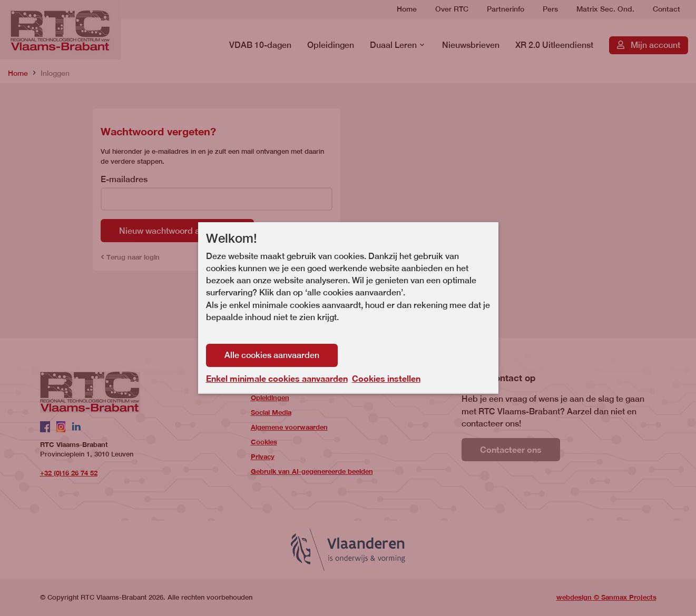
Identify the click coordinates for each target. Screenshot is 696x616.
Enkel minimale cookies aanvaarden (277, 379)
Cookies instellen (386, 378)
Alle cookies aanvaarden (272, 355)
